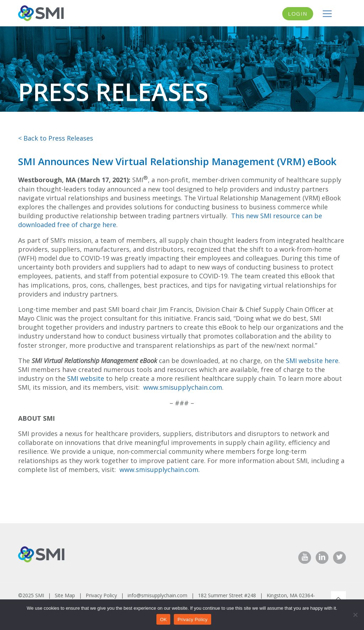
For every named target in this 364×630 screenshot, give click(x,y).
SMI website (86, 378)
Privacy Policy (101, 595)
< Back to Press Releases (56, 138)
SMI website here (312, 361)
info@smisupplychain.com (157, 595)
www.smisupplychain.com (183, 387)
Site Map (65, 595)
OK (163, 619)
